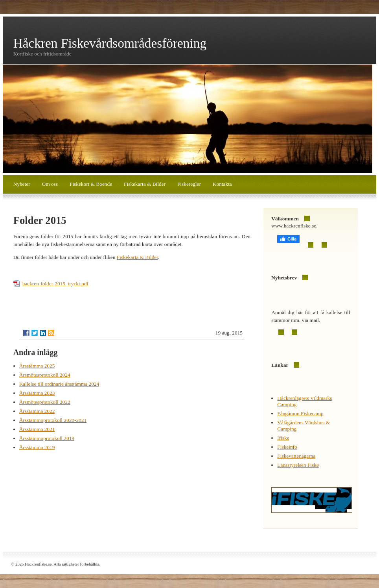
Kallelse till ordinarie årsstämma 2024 (59, 384)
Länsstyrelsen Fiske (298, 465)
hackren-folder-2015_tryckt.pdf (55, 284)
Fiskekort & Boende (91, 184)
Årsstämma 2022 (37, 411)
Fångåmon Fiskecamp (300, 413)
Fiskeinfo (287, 447)
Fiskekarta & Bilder (145, 184)
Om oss (50, 184)
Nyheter (22, 184)
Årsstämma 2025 (37, 366)
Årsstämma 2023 (37, 393)
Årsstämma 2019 (37, 447)
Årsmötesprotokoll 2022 (45, 402)
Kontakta (222, 184)
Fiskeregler (189, 184)
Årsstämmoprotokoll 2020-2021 (53, 420)
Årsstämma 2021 (37, 429)
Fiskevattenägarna (296, 456)
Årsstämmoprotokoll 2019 (47, 438)
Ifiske (283, 438)
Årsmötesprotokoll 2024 (45, 375)
